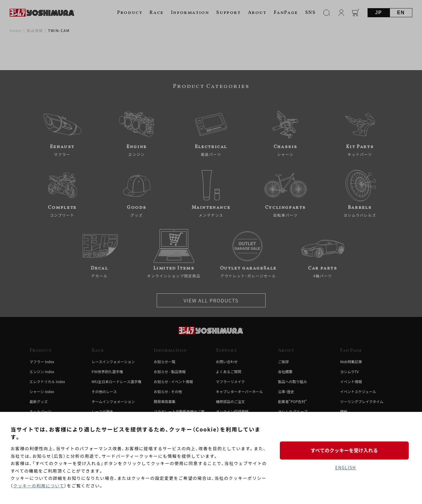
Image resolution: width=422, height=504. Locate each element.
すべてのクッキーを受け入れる (345, 450)
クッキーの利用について (39, 486)
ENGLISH (346, 467)
